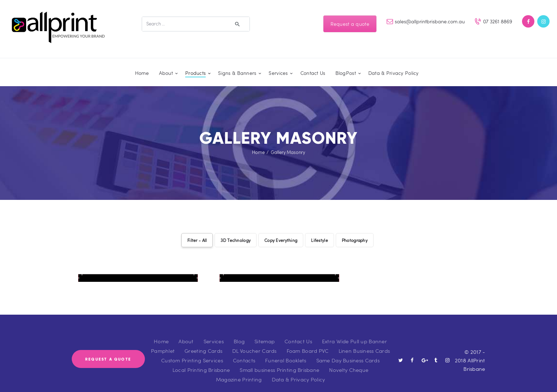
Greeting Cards (203, 343)
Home (258, 152)
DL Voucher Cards (254, 343)
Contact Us (298, 334)
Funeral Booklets (286, 353)
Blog (239, 334)
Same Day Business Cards (348, 353)
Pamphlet (163, 343)
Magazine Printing (239, 372)
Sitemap (265, 334)
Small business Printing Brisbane (279, 362)
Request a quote (350, 24)
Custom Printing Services (192, 353)
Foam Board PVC (308, 343)
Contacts (244, 353)
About (186, 334)
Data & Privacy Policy (298, 372)
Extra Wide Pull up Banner (354, 334)
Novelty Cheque (349, 362)
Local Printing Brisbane (201, 362)
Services (214, 334)
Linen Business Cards (364, 343)
